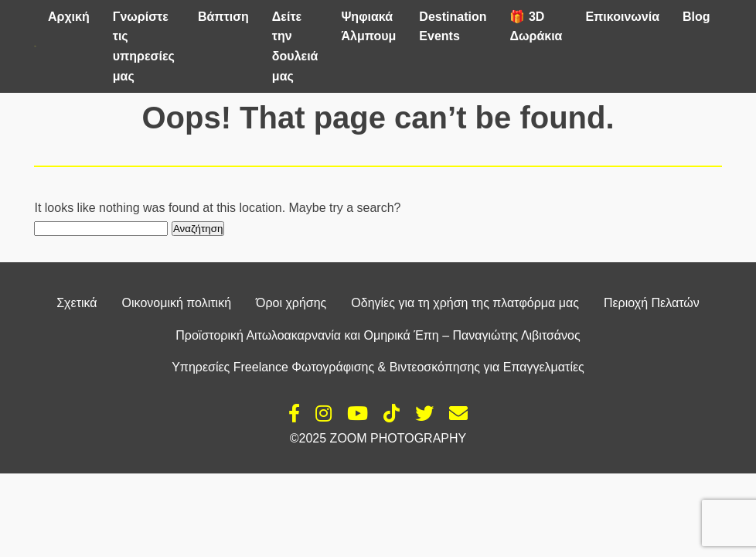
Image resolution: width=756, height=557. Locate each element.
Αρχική (69, 17)
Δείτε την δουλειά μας (295, 46)
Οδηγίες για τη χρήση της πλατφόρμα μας (465, 303)
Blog (696, 17)
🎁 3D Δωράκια (536, 27)
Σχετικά (77, 303)
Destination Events (453, 27)
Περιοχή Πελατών (652, 303)
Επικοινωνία (622, 17)
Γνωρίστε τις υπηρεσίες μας (144, 46)
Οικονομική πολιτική (177, 303)
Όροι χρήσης (291, 303)
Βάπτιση (223, 17)
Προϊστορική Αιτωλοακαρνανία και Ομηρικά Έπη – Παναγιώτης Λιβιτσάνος (378, 335)
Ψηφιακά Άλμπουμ (368, 27)
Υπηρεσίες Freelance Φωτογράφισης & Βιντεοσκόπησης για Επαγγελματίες (378, 367)
